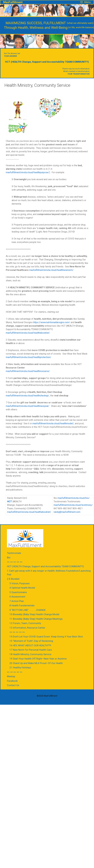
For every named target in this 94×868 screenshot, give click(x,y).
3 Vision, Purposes (20, 583)
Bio (9, 558)
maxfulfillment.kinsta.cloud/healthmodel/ (53, 423)
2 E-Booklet (13, 579)
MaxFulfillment (13, 2)
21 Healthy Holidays (20, 667)
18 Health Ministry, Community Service (30, 654)
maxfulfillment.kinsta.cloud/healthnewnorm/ (51, 270)
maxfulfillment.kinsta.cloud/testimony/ (73, 505)
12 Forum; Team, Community (25, 623)
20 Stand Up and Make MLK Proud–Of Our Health (36, 663)
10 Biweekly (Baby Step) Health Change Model (34, 614)
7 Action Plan (17, 601)
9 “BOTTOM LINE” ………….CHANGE (28, 610)
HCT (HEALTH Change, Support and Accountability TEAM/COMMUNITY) (45, 566)
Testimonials (14, 553)
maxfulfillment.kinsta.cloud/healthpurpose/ (28, 172)
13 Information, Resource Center (27, 628)
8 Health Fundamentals (22, 605)
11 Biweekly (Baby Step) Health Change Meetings (36, 619)
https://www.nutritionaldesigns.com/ (52, 322)
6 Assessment (17, 597)
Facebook (12, 681)
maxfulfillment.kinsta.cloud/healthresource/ (28, 371)
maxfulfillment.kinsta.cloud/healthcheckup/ (28, 396)
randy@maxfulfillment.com (67, 512)
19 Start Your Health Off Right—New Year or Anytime (38, 659)
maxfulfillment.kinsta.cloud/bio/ (74, 498)
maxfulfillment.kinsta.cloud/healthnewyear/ (28, 406)
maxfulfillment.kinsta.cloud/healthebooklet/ (28, 333)
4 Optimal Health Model (22, 588)
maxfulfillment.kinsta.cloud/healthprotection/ (28, 357)
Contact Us (13, 685)
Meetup (11, 676)
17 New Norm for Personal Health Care (31, 650)
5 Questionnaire (18, 592)
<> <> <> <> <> (15, 562)
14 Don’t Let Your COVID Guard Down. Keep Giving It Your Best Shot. (46, 637)
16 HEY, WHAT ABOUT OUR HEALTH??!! (30, 645)
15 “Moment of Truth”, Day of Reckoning (31, 641)
